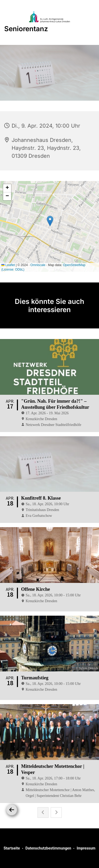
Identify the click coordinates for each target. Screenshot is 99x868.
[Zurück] (12, 810)
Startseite (12, 848)
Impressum (86, 848)
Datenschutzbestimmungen (48, 848)
